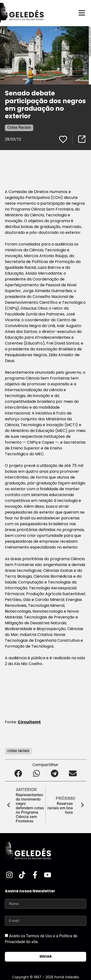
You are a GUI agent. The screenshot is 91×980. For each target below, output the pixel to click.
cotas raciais (18, 751)
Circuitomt (29, 722)
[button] (18, 773)
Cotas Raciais (19, 127)
